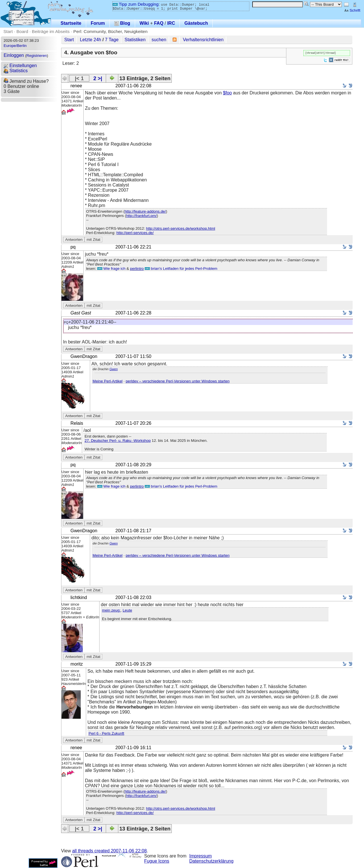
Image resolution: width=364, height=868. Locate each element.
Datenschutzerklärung (212, 861)
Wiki (144, 23)
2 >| (98, 78)
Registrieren (37, 56)
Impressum (201, 856)
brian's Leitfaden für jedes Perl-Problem (181, 269)
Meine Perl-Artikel (108, 381)
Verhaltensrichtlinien (203, 40)
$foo (227, 93)
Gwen (114, 369)
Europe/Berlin (15, 46)
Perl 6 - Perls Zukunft (106, 733)
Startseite (71, 23)
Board (22, 31)
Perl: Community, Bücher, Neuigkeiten (110, 31)
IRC (171, 23)
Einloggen (14, 55)
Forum (98, 23)
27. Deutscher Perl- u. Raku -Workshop (117, 441)
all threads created (109, 851)
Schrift (352, 10)
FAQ (159, 23)
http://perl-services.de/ (135, 233)
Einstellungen (20, 66)
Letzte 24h (91, 40)
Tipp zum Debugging (136, 4)
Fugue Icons (157, 861)
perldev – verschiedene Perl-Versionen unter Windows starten (178, 381)
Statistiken (135, 40)
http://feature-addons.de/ (145, 211)
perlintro (137, 269)
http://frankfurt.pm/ (141, 216)
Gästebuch (196, 23)
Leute (127, 610)
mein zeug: (111, 610)
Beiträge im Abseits (51, 31)
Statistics (16, 71)
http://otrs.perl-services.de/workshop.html (181, 228)
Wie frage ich (111, 269)
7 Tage (112, 40)
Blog (122, 23)
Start (8, 31)
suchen (159, 40)
